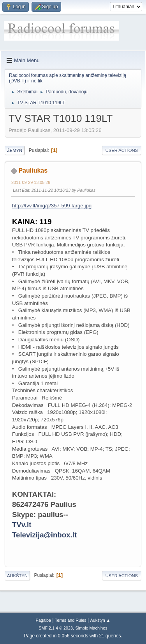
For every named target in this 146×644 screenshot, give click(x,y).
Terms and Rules (71, 620)
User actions (122, 150)
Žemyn (15, 150)
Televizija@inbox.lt (44, 535)
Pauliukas (33, 170)
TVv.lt (22, 525)
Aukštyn (17, 576)
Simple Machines (91, 628)
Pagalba (43, 620)
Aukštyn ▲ (100, 620)
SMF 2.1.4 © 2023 (56, 628)
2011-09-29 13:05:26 (31, 182)
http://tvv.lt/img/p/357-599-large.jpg (52, 206)
